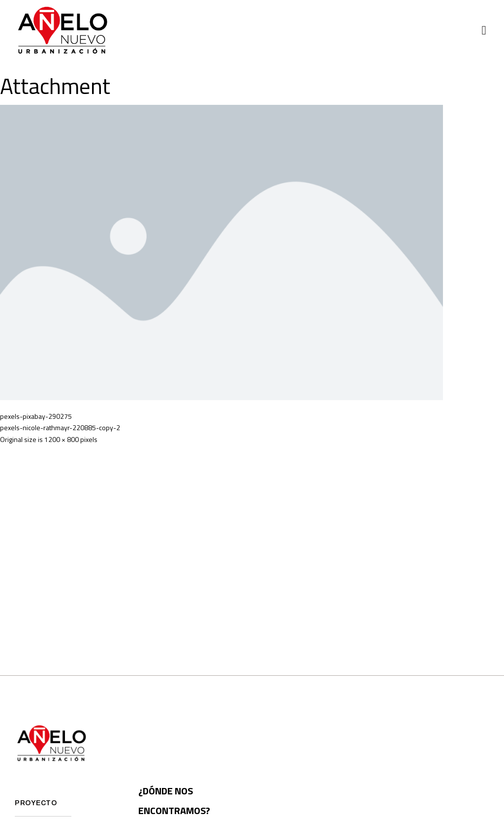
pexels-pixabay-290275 (36, 416)
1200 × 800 (62, 439)
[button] (484, 31)
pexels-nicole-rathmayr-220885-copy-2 (60, 427)
